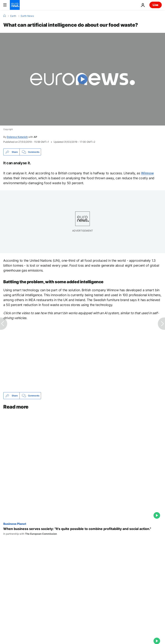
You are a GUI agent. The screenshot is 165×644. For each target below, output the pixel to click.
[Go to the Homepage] (15, 5)
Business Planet (15, 524)
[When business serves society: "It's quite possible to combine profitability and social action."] (82, 531)
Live (156, 5)
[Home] (5, 16)
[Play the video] (82, 79)
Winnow (147, 173)
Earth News (27, 16)
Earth (13, 16)
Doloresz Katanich (17, 137)
